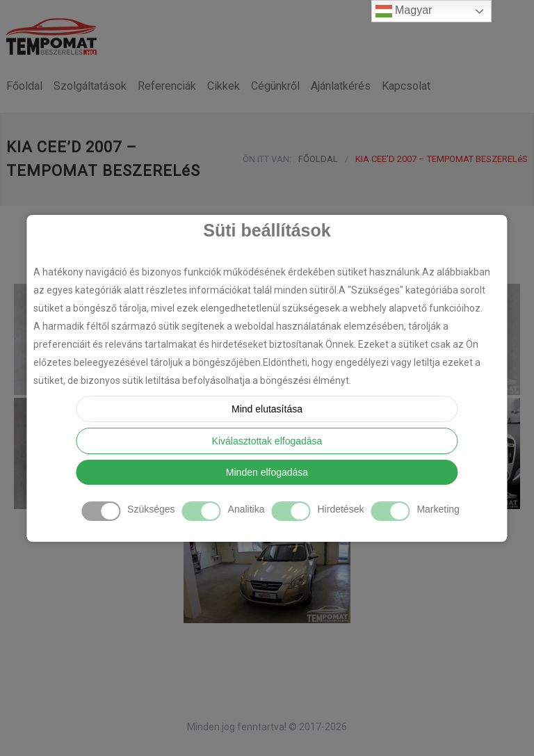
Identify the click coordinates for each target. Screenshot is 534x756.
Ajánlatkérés (341, 86)
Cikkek (224, 86)
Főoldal (24, 86)
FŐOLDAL (318, 159)
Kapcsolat (406, 86)
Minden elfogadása (267, 472)
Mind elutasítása (267, 409)
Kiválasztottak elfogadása (267, 441)
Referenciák (167, 86)
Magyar (404, 11)
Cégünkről (275, 86)
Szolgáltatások (90, 86)
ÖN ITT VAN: (267, 159)
